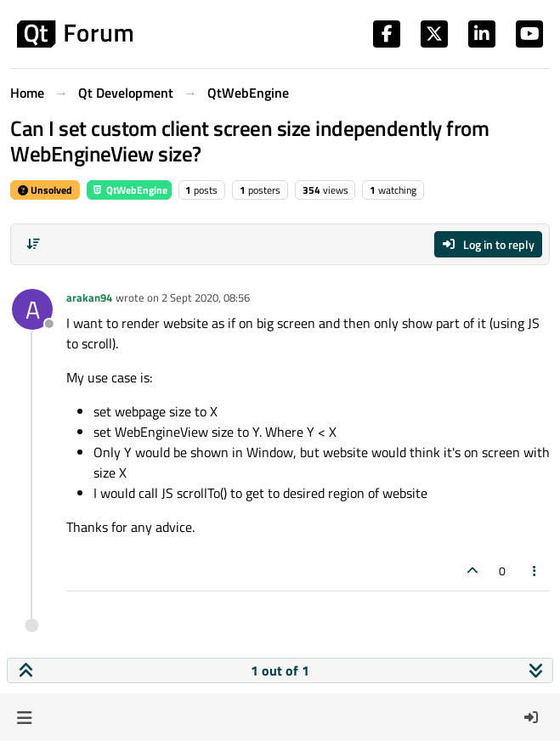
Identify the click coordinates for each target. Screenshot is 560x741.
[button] (24, 717)
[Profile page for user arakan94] (32, 309)
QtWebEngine (129, 190)
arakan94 (89, 297)
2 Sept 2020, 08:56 (206, 297)
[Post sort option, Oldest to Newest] (33, 244)
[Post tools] (535, 571)
